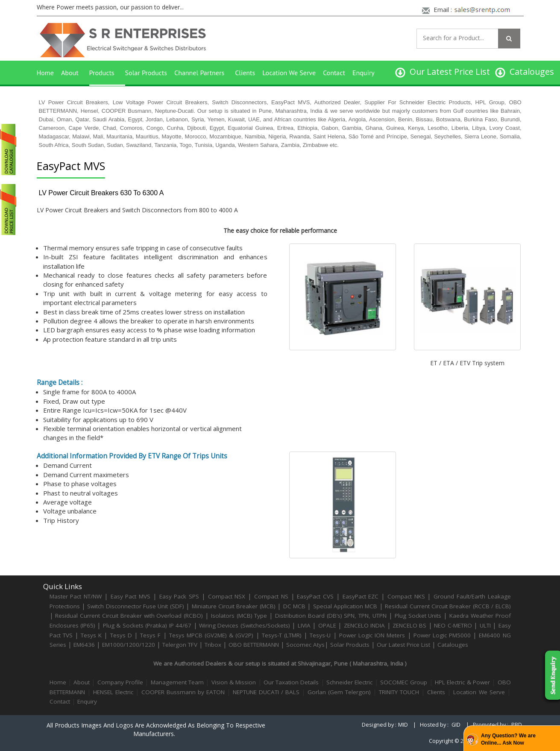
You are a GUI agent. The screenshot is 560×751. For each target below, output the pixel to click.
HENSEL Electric (113, 692)
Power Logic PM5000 (442, 635)
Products (102, 73)
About (70, 73)
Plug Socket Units (418, 616)
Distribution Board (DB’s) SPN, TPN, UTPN (331, 616)
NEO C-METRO (453, 625)
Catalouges (453, 645)
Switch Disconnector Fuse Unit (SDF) (136, 606)
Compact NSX (228, 596)
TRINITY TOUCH (399, 692)
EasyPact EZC (361, 596)
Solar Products (146, 73)
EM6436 (84, 645)
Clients (245, 73)
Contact (334, 73)
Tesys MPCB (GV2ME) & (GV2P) (213, 635)
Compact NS (271, 596)
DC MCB (294, 606)
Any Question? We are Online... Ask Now (508, 739)
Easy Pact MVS (131, 596)
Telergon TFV (180, 645)
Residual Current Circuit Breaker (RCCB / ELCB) (448, 606)
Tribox (213, 645)
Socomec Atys (305, 645)
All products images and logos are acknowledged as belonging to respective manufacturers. (156, 729)
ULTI (485, 625)
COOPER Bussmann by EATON (183, 692)
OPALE (327, 625)
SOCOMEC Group (404, 682)
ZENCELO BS (410, 625)
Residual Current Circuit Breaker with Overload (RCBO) (129, 616)
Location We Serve (289, 73)
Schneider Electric (349, 682)
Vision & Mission (234, 682)
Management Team (177, 682)
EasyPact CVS (315, 596)
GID (456, 725)
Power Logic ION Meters (372, 635)
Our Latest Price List (403, 645)
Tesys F (150, 635)
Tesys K (91, 635)
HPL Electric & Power (462, 682)
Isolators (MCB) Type (239, 616)
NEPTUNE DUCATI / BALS (266, 692)
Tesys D (121, 635)
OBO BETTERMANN (254, 645)
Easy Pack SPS (179, 596)
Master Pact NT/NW (77, 596)
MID (403, 725)
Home (45, 73)
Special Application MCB (345, 606)
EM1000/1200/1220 (129, 645)
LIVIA (304, 625)
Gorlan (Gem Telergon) (339, 692)
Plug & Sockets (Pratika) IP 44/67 (147, 625)
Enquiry (364, 73)
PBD (517, 725)
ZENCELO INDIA (364, 625)
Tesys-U (320, 635)
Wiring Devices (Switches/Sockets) (245, 625)
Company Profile (120, 682)
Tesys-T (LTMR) (283, 635)
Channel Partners (199, 73)
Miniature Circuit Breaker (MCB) (234, 606)
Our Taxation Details (291, 682)
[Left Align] (509, 38)
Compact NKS (406, 596)
